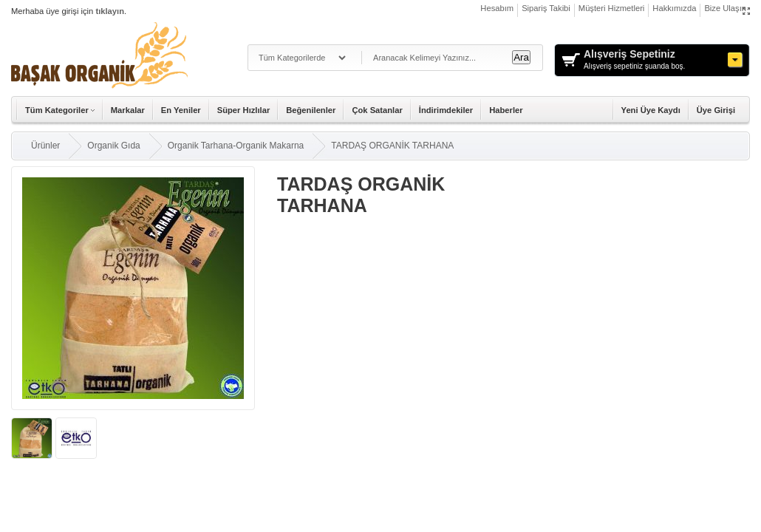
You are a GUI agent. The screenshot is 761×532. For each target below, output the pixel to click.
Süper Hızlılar (244, 110)
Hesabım (497, 8)
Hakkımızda (674, 8)
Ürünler (45, 146)
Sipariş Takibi (546, 8)
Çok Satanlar (377, 110)
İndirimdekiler (446, 110)
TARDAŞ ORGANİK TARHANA (392, 146)
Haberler (506, 110)
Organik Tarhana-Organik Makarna (236, 146)
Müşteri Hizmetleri (612, 8)
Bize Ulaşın (725, 8)
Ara (521, 57)
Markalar (128, 110)
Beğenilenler (311, 110)
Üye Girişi (716, 110)
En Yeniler (181, 110)
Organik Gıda (113, 146)
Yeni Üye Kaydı (651, 110)
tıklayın (110, 11)
